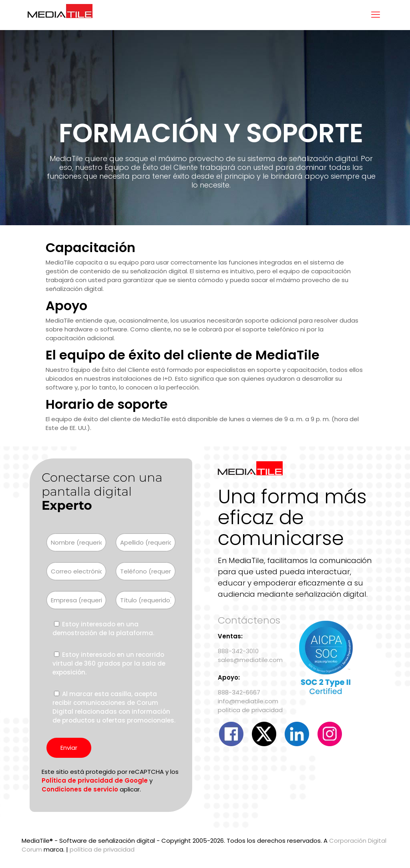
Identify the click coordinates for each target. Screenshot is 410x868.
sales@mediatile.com (250, 660)
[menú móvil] (376, 15)
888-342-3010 (238, 651)
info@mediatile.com (248, 701)
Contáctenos (249, 620)
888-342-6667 (239, 692)
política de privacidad (250, 710)
